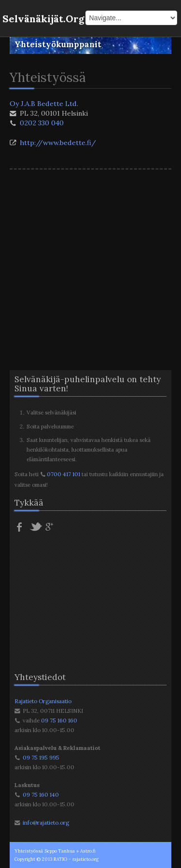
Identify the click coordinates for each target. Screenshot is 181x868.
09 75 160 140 (41, 795)
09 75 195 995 (41, 757)
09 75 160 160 (59, 720)
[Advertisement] (90, 261)
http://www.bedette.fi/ (58, 143)
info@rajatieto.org (46, 822)
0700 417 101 (63, 474)
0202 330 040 (42, 123)
